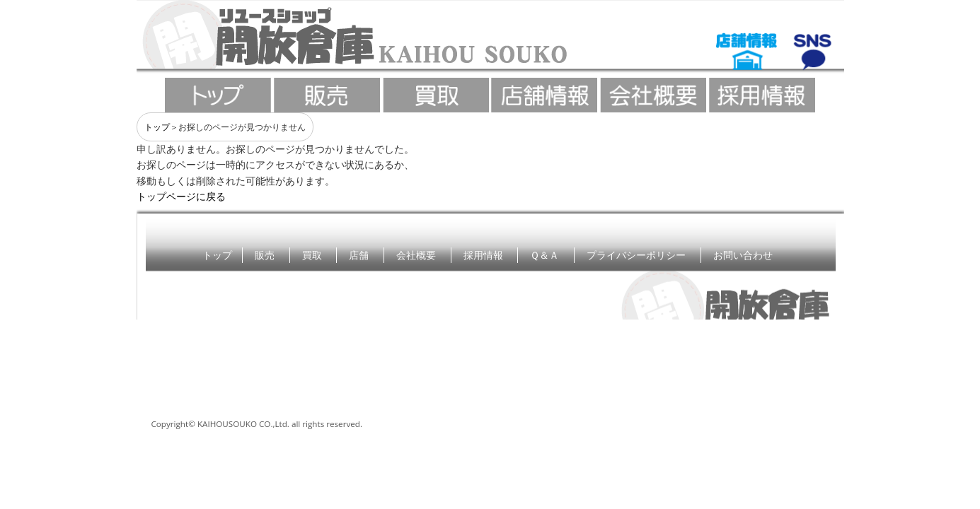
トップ (157, 127)
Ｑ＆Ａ (544, 255)
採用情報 (483, 255)
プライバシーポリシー (636, 255)
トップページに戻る (181, 196)
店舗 (359, 255)
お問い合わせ (743, 255)
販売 (265, 255)
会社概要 (416, 255)
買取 (312, 255)
